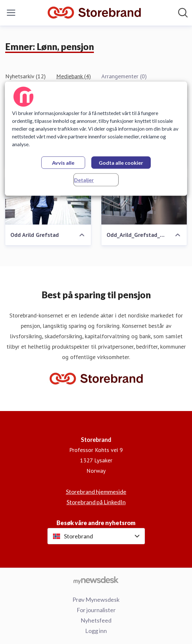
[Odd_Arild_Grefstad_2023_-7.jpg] (144, 200)
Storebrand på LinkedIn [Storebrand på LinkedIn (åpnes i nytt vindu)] (96, 502)
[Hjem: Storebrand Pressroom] (94, 13)
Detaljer (84, 180)
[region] (96, 139)
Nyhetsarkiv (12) (26, 76)
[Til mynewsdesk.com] (96, 580)
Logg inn (96, 631)
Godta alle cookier (121, 163)
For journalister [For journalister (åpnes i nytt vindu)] (96, 610)
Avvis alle (63, 163)
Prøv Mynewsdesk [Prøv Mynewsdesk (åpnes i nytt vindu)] (96, 599)
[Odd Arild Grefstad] (48, 200)
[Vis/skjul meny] (11, 13)
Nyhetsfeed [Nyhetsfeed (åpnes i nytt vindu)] (96, 620)
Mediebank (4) (74, 76)
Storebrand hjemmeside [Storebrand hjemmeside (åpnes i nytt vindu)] (96, 492)
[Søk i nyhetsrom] (183, 13)
